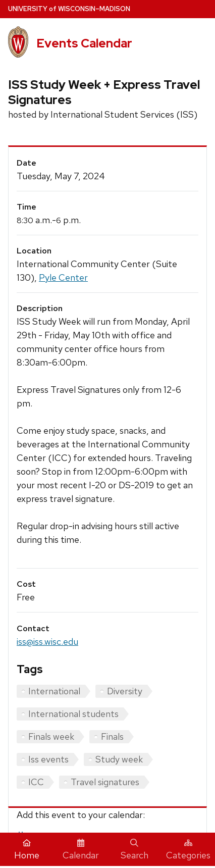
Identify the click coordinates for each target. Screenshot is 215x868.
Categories (188, 850)
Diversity (125, 691)
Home (27, 850)
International (54, 691)
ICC (36, 782)
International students (73, 714)
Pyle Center (63, 277)
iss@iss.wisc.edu (47, 642)
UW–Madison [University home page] (69, 9)
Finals (112, 736)
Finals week (51, 736)
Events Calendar (84, 43)
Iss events (48, 759)
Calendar (81, 850)
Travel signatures (105, 782)
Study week (119, 759)
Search (135, 850)
